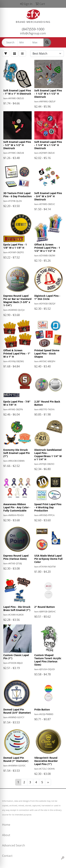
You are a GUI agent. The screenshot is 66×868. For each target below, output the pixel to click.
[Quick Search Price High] (37, 42)
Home (6, 825)
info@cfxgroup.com (33, 33)
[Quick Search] (10, 42)
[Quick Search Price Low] (24, 42)
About (6, 835)
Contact (7, 856)
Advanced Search (14, 845)
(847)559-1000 (33, 29)
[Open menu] (59, 42)
